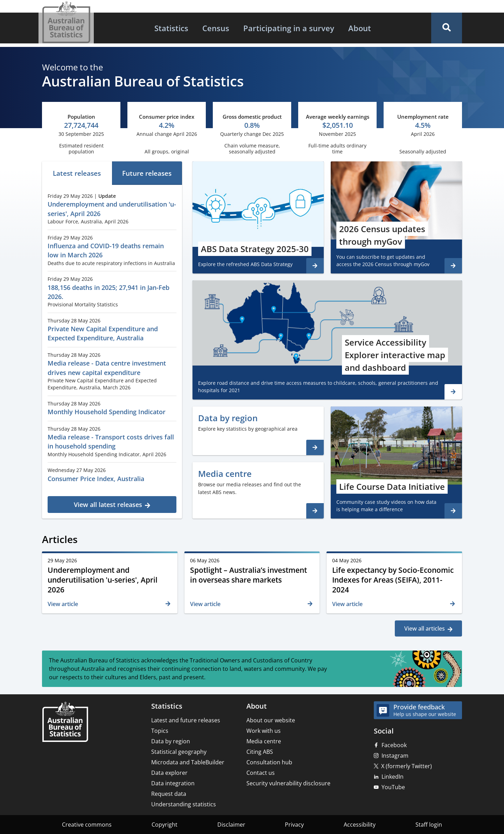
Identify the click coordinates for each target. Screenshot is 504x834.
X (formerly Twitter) (407, 766)
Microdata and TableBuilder (188, 762)
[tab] (77, 173)
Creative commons (87, 825)
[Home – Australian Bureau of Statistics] (65, 722)
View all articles (425, 628)
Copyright (164, 825)
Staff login (429, 825)
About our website (271, 720)
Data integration (173, 783)
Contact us (261, 773)
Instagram (395, 756)
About (360, 28)
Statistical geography (179, 752)
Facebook (394, 745)
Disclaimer (231, 825)
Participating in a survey (289, 28)
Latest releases (77, 173)
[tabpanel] (112, 351)
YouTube (393, 787)
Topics (160, 731)
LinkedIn (393, 777)
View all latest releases (108, 505)
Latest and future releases (186, 720)
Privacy (294, 825)
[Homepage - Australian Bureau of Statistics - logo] (66, 22)
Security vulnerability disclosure (288, 783)
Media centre (264, 741)
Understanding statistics (184, 804)
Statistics (171, 28)
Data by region (171, 741)
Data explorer (169, 773)
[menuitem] (171, 28)
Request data (169, 794)
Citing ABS (260, 752)
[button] (447, 28)
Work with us (264, 731)
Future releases (147, 173)
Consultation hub (269, 762)
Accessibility (360, 825)
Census (216, 28)
